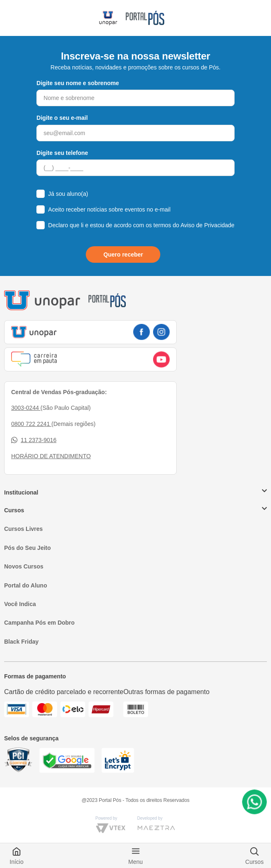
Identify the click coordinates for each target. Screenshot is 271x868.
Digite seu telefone (62, 153)
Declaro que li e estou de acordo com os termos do (141, 225)
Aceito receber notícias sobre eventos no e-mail (109, 209)
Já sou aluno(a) (68, 194)
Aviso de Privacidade (207, 225)
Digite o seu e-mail (62, 118)
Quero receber (123, 254)
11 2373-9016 (34, 440)
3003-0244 (26, 408)
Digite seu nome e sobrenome (78, 83)
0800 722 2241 (31, 424)
